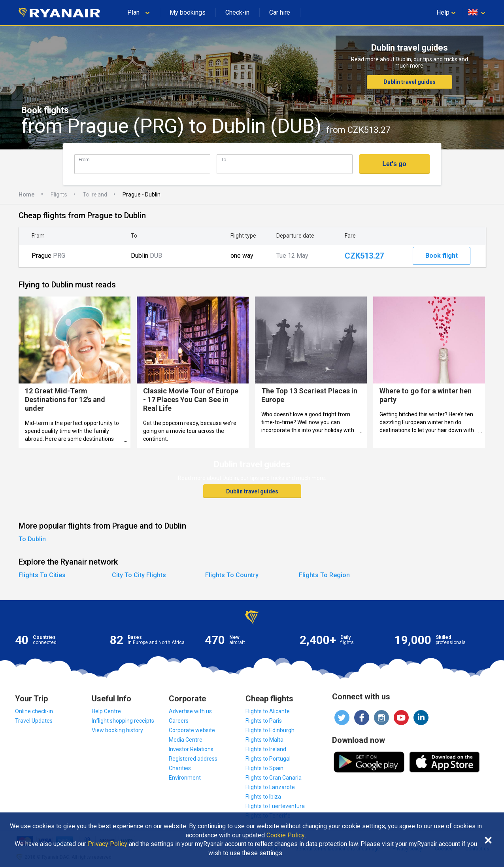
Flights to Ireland (266, 749)
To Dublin (32, 539)
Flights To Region (324, 575)
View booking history (117, 730)
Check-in (237, 12)
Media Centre (186, 740)
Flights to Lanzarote (270, 787)
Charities (180, 768)
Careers (179, 721)
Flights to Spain (264, 768)
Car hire (280, 12)
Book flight (442, 256)
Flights (59, 195)
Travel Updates (34, 721)
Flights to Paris (264, 721)
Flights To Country (232, 575)
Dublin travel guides (410, 82)
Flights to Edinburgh (270, 730)
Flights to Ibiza (263, 797)
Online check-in (34, 711)
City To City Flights (139, 575)
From (84, 160)
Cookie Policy (286, 835)
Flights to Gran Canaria (274, 778)
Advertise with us (190, 711)
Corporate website (192, 730)
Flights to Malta (264, 740)
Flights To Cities (42, 575)
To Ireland (95, 195)
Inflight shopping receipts (123, 721)
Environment (185, 778)
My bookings (188, 12)
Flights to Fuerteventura (275, 806)
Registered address (193, 759)
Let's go (394, 164)
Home (26, 195)
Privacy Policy (108, 844)
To (224, 160)
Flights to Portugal (268, 759)
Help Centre (106, 711)
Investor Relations (191, 749)
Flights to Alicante (268, 711)
